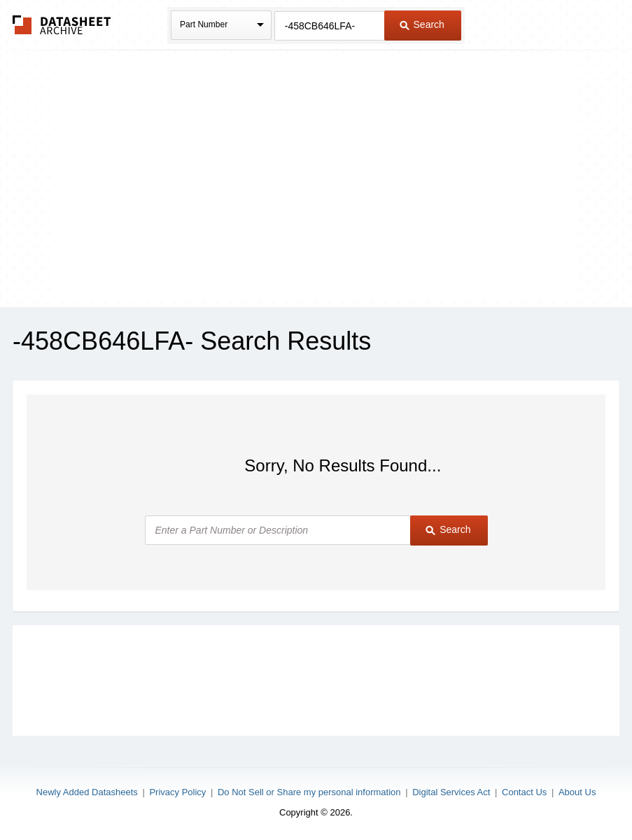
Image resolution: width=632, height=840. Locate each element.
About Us (577, 792)
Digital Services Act (451, 792)
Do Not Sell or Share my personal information (309, 792)
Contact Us (524, 792)
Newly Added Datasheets (87, 792)
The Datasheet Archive (62, 25)
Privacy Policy (177, 792)
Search (422, 24)
